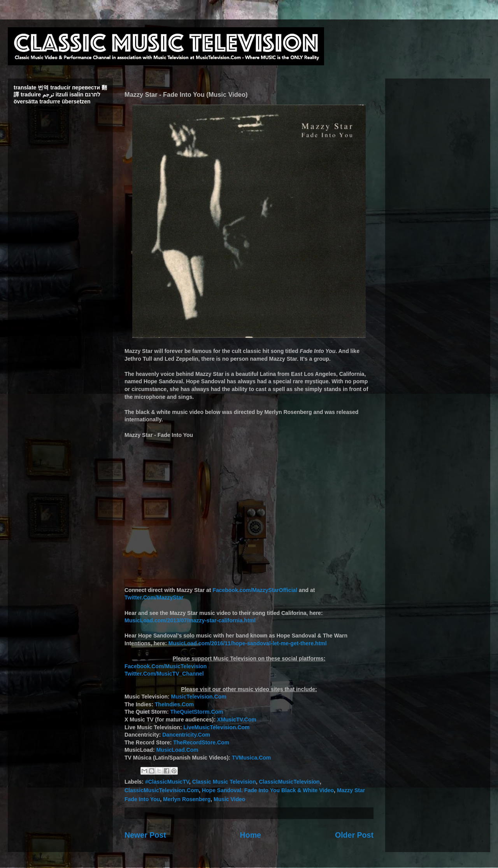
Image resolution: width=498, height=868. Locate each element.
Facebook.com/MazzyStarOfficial (255, 590)
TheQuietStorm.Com (196, 712)
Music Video (229, 799)
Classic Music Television (224, 782)
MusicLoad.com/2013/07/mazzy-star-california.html (190, 620)
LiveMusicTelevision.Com (216, 727)
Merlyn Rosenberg (187, 799)
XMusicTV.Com (237, 720)
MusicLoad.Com (177, 750)
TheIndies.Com (174, 704)
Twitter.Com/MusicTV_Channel (164, 674)
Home (251, 835)
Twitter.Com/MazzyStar (154, 597)
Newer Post (145, 835)
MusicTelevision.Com (199, 697)
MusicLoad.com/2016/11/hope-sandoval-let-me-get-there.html (248, 643)
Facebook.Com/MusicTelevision (166, 666)
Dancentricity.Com (186, 735)
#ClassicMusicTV (167, 782)
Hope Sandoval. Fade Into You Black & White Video (268, 790)
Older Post (354, 835)
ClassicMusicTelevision (289, 782)
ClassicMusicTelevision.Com (162, 790)
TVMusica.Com (251, 758)
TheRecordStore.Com (201, 742)
